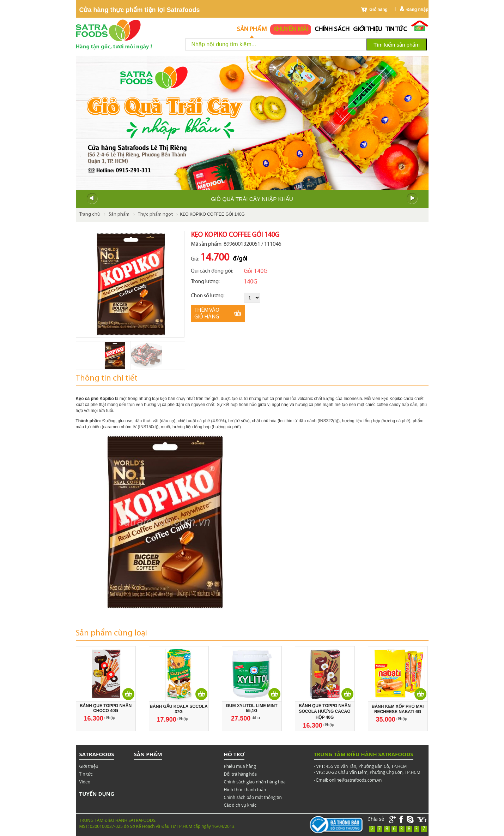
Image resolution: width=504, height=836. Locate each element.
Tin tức (396, 29)
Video (85, 782)
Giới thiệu (368, 29)
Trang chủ (90, 214)
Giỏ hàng (378, 10)
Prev (92, 199)
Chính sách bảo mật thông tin (253, 797)
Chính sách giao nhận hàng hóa (255, 782)
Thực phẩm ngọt (155, 214)
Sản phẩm (252, 29)
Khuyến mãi (291, 29)
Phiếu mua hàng (240, 766)
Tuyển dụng (97, 794)
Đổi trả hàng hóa (240, 774)
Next (412, 199)
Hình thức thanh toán (245, 790)
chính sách (332, 29)
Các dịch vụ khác (240, 805)
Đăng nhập (417, 10)
